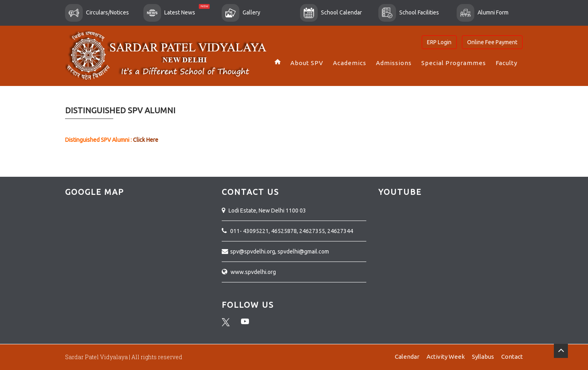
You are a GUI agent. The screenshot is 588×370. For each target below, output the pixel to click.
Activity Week (446, 357)
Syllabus (483, 357)
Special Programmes (454, 63)
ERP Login (439, 42)
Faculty (506, 63)
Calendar (407, 357)
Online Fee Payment (492, 42)
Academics (350, 63)
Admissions (394, 63)
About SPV (307, 63)
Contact (512, 357)
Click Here (145, 140)
